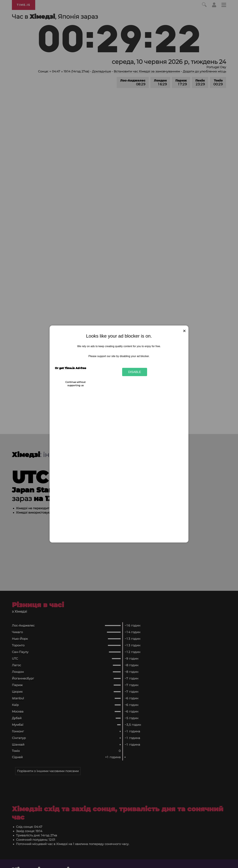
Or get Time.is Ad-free (70, 368)
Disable (135, 372)
